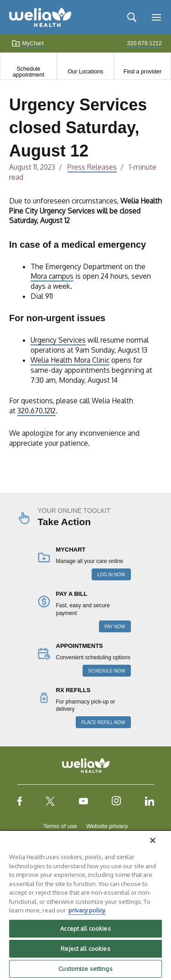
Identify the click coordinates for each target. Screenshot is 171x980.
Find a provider (142, 72)
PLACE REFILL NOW (103, 722)
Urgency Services (58, 340)
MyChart (28, 43)
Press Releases (92, 167)
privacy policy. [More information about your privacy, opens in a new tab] (87, 910)
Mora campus (52, 276)
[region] (85, 905)
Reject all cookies (85, 949)
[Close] (153, 840)
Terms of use (60, 826)
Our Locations (86, 72)
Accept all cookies (85, 928)
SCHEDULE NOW (107, 671)
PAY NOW (115, 627)
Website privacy (107, 826)
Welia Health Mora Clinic (70, 360)
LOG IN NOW (111, 575)
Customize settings (85, 969)
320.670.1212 (36, 411)
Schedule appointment (28, 72)
